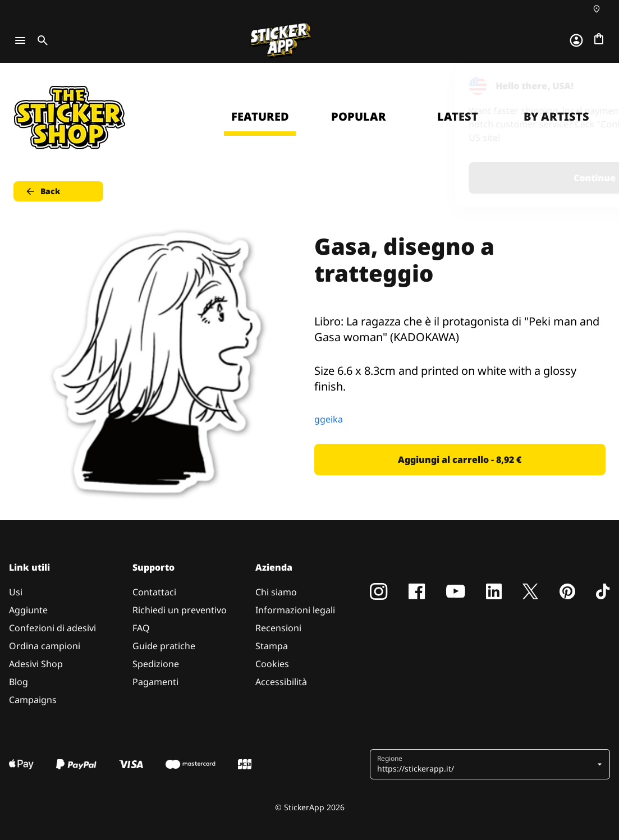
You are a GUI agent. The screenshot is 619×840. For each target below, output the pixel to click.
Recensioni (278, 628)
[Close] (585, 86)
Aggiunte (28, 610)
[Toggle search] (40, 40)
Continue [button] (468, 178)
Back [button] (42, 191)
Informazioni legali (295, 610)
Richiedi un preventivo (180, 610)
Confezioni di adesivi (52, 628)
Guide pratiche (164, 646)
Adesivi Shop (36, 664)
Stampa (272, 646)
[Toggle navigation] (20, 40)
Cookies (272, 664)
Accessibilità (281, 682)
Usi (16, 592)
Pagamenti (155, 682)
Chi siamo (276, 592)
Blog (19, 682)
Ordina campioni (45, 646)
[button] (486, 764)
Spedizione (156, 664)
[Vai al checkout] (599, 39)
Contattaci (154, 592)
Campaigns (33, 700)
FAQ (141, 628)
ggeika (329, 419)
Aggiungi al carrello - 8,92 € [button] (460, 460)
